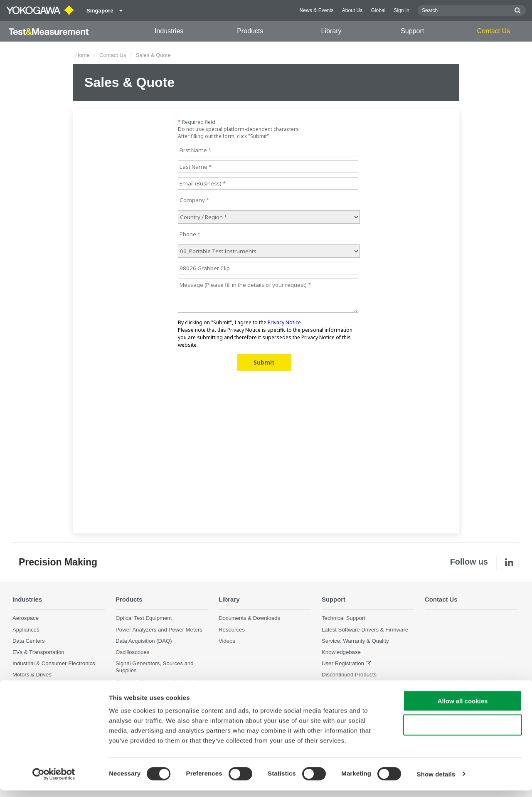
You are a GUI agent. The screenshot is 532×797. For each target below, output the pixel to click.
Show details (436, 781)
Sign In (401, 10)
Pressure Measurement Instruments (159, 682)
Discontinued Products (349, 675)
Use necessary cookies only (463, 732)
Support (412, 31)
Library (331, 31)
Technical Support (344, 618)
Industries (169, 31)
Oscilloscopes (132, 652)
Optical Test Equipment (144, 618)
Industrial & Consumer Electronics (54, 663)
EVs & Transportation (38, 652)
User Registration (343, 663)
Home (83, 55)
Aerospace (26, 618)
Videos (227, 641)
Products (250, 31)
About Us (352, 10)
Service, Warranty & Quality (355, 641)
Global (378, 10)
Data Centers (29, 641)
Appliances (26, 629)
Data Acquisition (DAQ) (144, 641)
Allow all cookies (463, 707)
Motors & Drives (32, 675)
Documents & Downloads (249, 618)
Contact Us (494, 31)
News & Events (317, 10)
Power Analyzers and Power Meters (159, 629)
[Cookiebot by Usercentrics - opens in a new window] (54, 781)
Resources (232, 629)
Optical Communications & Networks (57, 686)
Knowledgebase (341, 652)
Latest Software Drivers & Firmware (365, 629)
